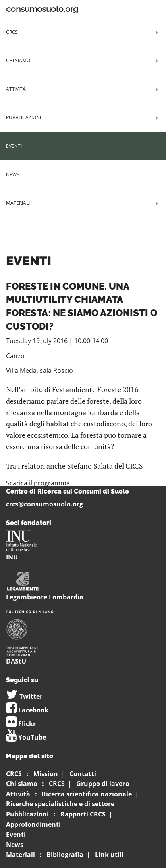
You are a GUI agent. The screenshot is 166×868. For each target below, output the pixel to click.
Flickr (21, 724)
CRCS (12, 32)
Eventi (14, 146)
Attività (16, 89)
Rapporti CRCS (83, 814)
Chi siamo (18, 60)
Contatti (83, 774)
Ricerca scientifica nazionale (87, 794)
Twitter (24, 696)
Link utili (109, 855)
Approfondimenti (33, 824)
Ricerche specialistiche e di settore (60, 804)
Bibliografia (65, 855)
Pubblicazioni (23, 117)
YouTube (26, 737)
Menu (142, 9)
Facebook (27, 710)
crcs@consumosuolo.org (44, 504)
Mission (46, 774)
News (13, 175)
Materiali (18, 203)
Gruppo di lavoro (103, 784)
